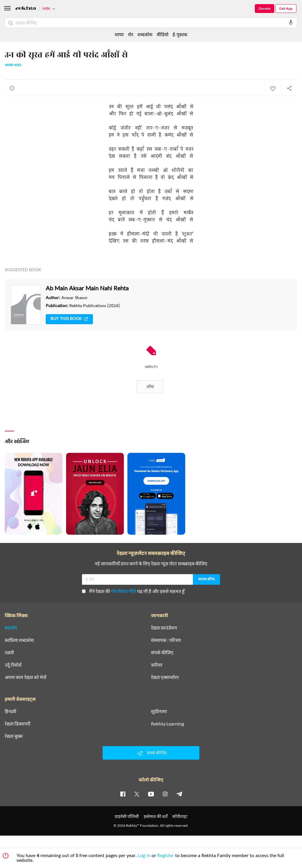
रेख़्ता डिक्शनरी (18, 724)
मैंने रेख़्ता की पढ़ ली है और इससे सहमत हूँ (133, 591)
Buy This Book (69, 319)
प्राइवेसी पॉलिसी (127, 816)
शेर (131, 34)
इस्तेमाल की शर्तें (156, 816)
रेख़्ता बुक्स (14, 736)
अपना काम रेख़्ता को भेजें (26, 677)
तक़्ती (9, 652)
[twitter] (137, 794)
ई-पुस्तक (180, 34)
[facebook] (123, 794)
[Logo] (26, 9)
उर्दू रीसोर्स (13, 665)
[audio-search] (291, 23)
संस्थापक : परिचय (166, 640)
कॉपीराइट (180, 816)
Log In (144, 856)
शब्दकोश (145, 34)
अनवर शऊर (13, 65)
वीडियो (163, 34)
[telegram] (179, 794)
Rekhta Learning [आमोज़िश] (168, 724)
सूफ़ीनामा (159, 711)
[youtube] (151, 794)
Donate (265, 8)
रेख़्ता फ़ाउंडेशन (164, 628)
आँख (150, 386)
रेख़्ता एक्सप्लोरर (165, 677)
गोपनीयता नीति (124, 591)
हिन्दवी (10, 711)
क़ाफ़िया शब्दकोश (19, 640)
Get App (286, 8)
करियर (157, 665)
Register (166, 856)
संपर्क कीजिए (162, 652)
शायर (119, 34)
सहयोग (11, 628)
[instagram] (165, 794)
